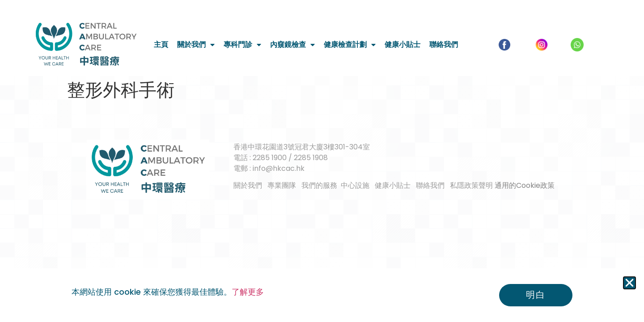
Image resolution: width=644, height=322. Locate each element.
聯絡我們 (444, 44)
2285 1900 (270, 158)
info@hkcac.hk (279, 168)
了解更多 (248, 292)
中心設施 (355, 185)
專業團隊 (282, 185)
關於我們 (196, 45)
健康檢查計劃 (350, 45)
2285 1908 (311, 158)
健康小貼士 (402, 44)
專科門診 (242, 45)
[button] (629, 283)
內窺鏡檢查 (292, 45)
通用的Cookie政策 (525, 185)
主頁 (161, 44)
